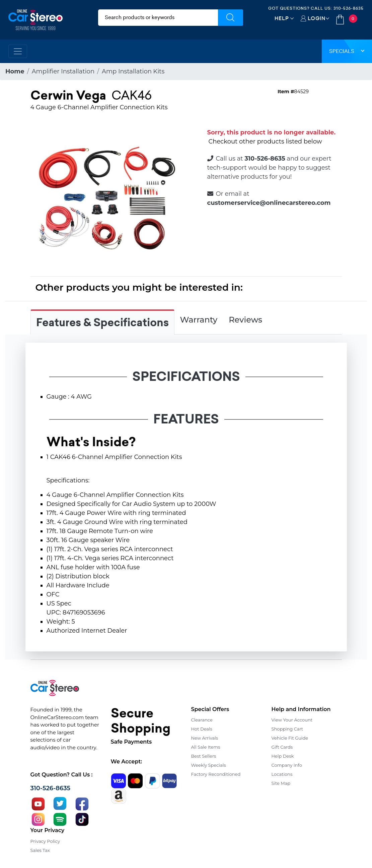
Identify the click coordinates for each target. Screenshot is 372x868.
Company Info (287, 765)
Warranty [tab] (199, 320)
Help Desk (283, 756)
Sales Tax (40, 850)
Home (15, 71)
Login (317, 18)
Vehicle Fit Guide (290, 738)
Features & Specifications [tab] (102, 323)
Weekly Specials (209, 765)
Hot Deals (202, 729)
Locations (282, 774)
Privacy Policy (45, 841)
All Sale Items (206, 747)
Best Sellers (204, 756)
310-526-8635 (349, 8)
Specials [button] (347, 51)
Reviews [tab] (245, 320)
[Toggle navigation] (18, 51)
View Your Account (292, 720)
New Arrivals (205, 738)
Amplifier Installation (63, 71)
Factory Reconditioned (216, 774)
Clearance (202, 720)
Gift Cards (282, 747)
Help (282, 18)
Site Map (281, 783)
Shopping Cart (287, 729)
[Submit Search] (231, 18)
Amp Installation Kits (133, 71)
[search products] (158, 18)
